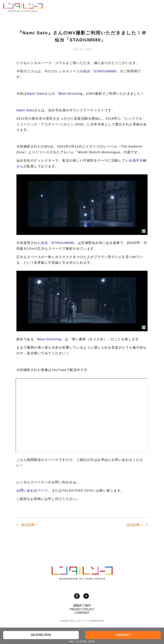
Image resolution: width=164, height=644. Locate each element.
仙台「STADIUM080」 (102, 71)
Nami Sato (36, 94)
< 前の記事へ (27, 525)
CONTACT (123, 635)
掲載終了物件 (82, 605)
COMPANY (82, 613)
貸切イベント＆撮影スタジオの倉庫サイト (23, 7)
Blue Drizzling (71, 94)
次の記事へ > (137, 525)
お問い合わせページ (32, 491)
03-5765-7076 (41, 635)
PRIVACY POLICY (82, 609)
